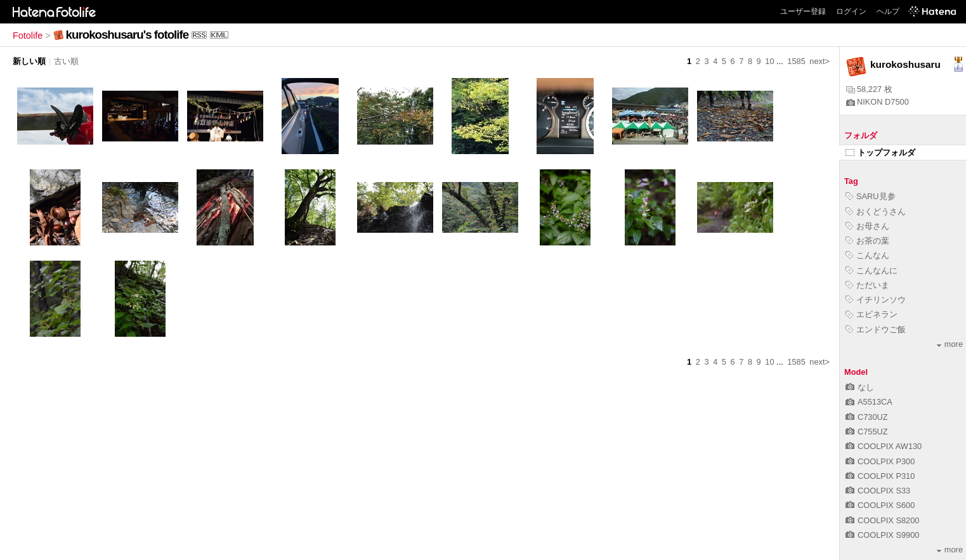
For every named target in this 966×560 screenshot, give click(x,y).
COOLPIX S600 (880, 505)
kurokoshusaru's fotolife (127, 35)
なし (860, 387)
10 (769, 61)
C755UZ (867, 432)
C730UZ (867, 417)
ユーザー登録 (803, 11)
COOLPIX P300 (880, 461)
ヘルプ (888, 11)
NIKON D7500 (878, 102)
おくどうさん (876, 212)
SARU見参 (871, 196)
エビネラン (871, 314)
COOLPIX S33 (878, 491)
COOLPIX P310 (880, 476)
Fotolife (28, 36)
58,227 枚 (869, 89)
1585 (796, 61)
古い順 (66, 61)
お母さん (867, 226)
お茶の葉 (867, 241)
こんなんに (871, 270)
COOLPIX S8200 (882, 520)
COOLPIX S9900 (882, 535)
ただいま (867, 285)
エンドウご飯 (876, 329)
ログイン (851, 11)
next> (819, 61)
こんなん (867, 255)
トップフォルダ (880, 153)
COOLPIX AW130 (884, 446)
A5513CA (869, 402)
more (950, 344)
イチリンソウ (876, 300)
